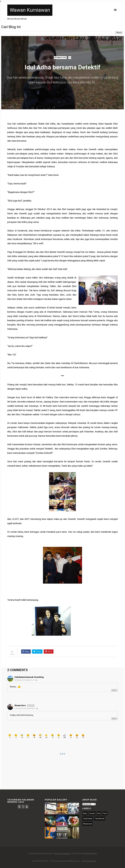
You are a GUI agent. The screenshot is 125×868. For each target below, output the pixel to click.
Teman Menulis (90, 861)
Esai (99, 813)
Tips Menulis (100, 819)
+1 (70, 58)
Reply (114, 690)
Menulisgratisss (91, 853)
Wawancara (88, 824)
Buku (85, 813)
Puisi (105, 813)
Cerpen (92, 813)
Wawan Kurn (20, 705)
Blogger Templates (62, 853)
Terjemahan (88, 819)
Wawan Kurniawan (30, 10)
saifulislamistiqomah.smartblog (29, 677)
